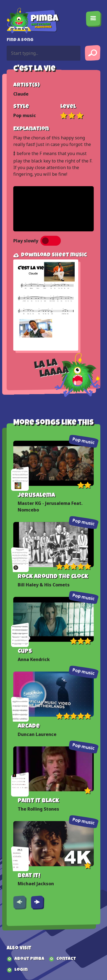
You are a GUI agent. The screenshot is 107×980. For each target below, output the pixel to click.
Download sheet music (50, 255)
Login (21, 970)
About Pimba (29, 959)
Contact (66, 959)
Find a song (20, 40)
